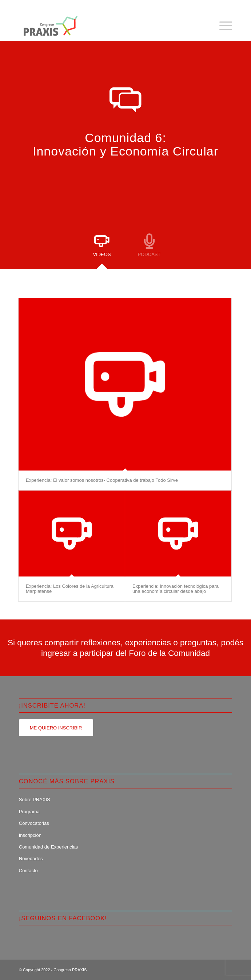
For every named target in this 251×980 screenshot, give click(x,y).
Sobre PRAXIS (35, 800)
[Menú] (222, 26)
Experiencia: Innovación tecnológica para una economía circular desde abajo (176, 589)
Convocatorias (34, 823)
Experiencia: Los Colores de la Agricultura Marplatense (70, 589)
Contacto (28, 871)
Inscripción (30, 835)
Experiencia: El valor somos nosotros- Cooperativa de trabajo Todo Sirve (102, 480)
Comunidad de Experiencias (49, 847)
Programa (29, 812)
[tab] (102, 248)
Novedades (31, 859)
